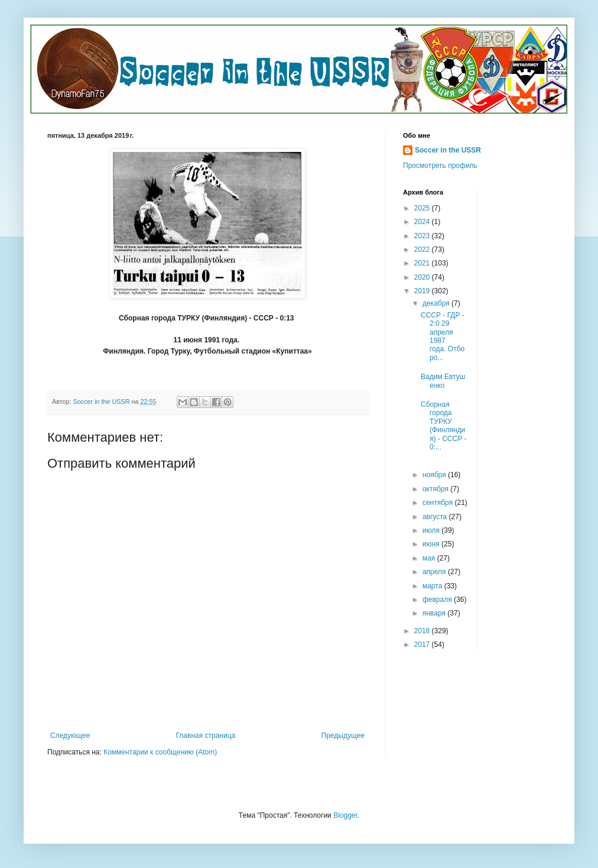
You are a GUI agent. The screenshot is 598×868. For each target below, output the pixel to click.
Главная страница (206, 736)
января (435, 613)
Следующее (70, 736)
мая (430, 558)
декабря (437, 303)
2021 (423, 263)
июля (432, 530)
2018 (423, 631)
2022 (423, 250)
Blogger (345, 815)
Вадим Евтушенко (443, 381)
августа (436, 517)
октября (436, 489)
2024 (423, 222)
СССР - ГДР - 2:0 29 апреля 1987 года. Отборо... (443, 336)
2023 (423, 236)
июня (432, 544)
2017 (423, 644)
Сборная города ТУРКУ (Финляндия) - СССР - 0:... (444, 426)
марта (433, 586)
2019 (423, 291)
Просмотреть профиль (440, 166)
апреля (435, 572)
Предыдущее (343, 736)
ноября (435, 475)
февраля (438, 600)
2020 (423, 277)
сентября (439, 503)
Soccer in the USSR (448, 150)
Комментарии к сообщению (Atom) (160, 752)
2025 (423, 208)
